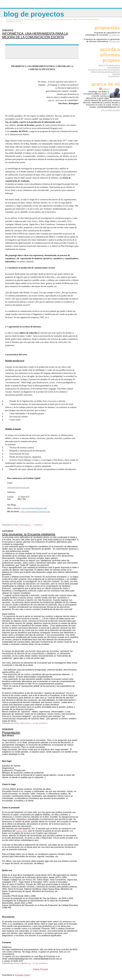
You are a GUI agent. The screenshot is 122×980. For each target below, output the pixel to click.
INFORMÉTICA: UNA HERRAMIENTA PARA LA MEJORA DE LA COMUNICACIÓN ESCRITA (35, 35)
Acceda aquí (115, 35)
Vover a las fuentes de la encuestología (109, 66)
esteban (105, 89)
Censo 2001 (21, 831)
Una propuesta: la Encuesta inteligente (29, 534)
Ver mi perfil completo (111, 110)
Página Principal (40, 969)
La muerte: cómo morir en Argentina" (104, 70)
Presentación (11, 733)
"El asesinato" (114, 76)
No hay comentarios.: (41, 723)
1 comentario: (38, 525)
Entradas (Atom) (23, 975)
